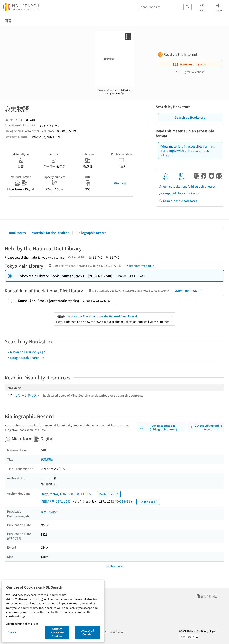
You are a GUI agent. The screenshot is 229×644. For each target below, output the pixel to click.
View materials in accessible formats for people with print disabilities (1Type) (188, 151)
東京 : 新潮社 (49, 512)
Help (202, 7)
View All (120, 183)
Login (218, 7)
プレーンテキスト (28, 395)
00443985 (84, 494)
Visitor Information (141, 266)
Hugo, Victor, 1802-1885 (58, 494)
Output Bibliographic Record (180, 193)
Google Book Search (27, 358)
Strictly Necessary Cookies (57, 632)
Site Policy (117, 631)
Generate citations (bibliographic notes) (187, 186)
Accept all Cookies (88, 632)
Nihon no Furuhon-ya (28, 352)
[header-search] (165, 7)
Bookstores (17, 233)
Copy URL (181, 176)
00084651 (123, 501)
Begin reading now (190, 64)
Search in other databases (178, 201)
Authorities (109, 494)
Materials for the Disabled (51, 233)
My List (166, 176)
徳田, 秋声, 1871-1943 (56, 501)
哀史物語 (47, 459)
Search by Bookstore (190, 117)
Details (12, 632)
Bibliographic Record (91, 233)
